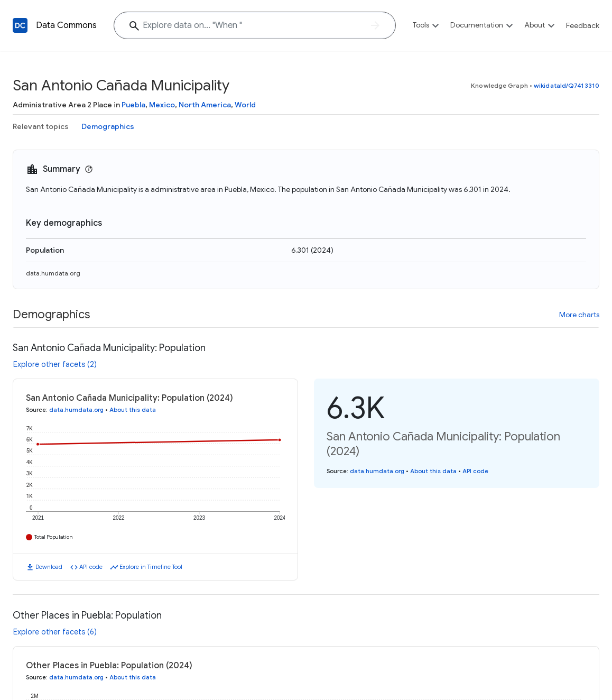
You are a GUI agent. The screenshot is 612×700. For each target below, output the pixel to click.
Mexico (162, 105)
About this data (133, 410)
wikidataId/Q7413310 (567, 85)
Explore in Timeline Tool (151, 567)
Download (49, 567)
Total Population (54, 537)
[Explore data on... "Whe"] (255, 25)
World (245, 105)
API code (91, 567)
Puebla (133, 105)
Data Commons (66, 25)
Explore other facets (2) (55, 364)
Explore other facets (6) (55, 632)
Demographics (108, 126)
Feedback (583, 25)
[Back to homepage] (20, 25)
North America (205, 105)
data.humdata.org (53, 273)
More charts (579, 315)
